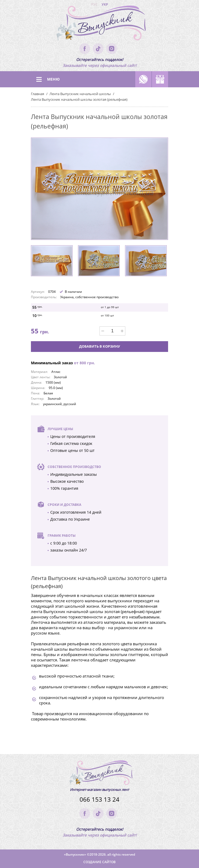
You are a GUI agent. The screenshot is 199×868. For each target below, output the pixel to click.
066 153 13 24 (99, 799)
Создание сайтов (99, 862)
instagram (112, 49)
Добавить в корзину (99, 346)
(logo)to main (99, 24)
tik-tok (98, 49)
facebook (85, 49)
